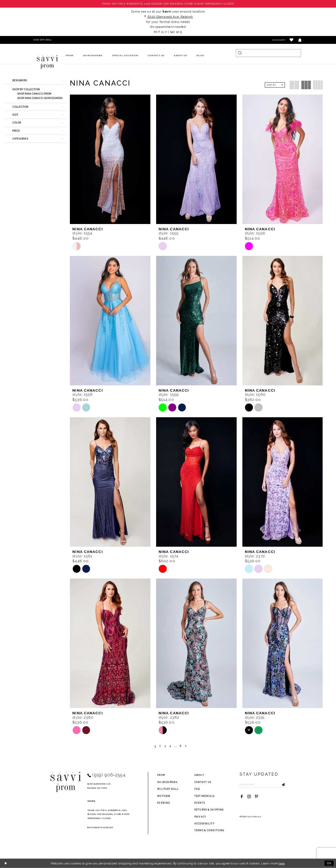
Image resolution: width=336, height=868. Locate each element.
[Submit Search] (240, 53)
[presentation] (110, 159)
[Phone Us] (42, 40)
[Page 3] (165, 746)
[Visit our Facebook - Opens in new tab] (242, 797)
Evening (163, 803)
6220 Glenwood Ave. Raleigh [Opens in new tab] (170, 17)
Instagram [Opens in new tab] (93, 828)
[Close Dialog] (6, 863)
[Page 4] (170, 746)
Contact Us (203, 782)
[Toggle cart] (300, 40)
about (199, 775)
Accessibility (204, 824)
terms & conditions (209, 830)
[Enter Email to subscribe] (262, 784)
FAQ (197, 789)
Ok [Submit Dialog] (329, 863)
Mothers (164, 796)
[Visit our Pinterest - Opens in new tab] (256, 797)
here (282, 863)
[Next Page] (186, 746)
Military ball (168, 789)
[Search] (268, 53)
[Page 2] (160, 746)
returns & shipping (209, 810)
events (200, 803)
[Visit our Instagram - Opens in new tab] (249, 797)
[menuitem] (69, 56)
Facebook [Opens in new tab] (107, 828)
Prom (161, 775)
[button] (292, 40)
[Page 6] (181, 746)
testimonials (204, 796)
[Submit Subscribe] (281, 784)
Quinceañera (167, 782)
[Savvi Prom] (47, 62)
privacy (200, 817)
